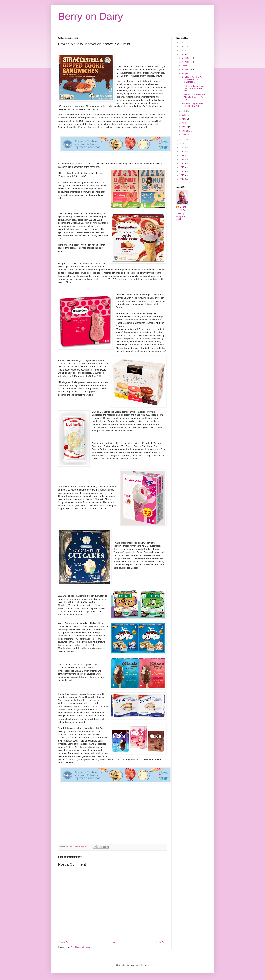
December (187, 58)
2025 (182, 46)
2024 (182, 51)
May (184, 119)
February (186, 131)
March (185, 127)
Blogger (145, 965)
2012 (182, 179)
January (186, 135)
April (184, 123)
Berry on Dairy (91, 16)
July (184, 111)
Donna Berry (183, 208)
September (187, 70)
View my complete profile (181, 216)
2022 (182, 140)
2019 (182, 152)
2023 (182, 54)
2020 (182, 148)
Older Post (161, 942)
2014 (182, 171)
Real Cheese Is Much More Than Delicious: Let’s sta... (194, 97)
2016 (182, 163)
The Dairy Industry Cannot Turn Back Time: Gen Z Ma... (193, 88)
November (187, 62)
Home (113, 942)
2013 (182, 175)
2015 (182, 167)
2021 (182, 144)
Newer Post (64, 942)
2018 (182, 156)
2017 (182, 160)
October (186, 66)
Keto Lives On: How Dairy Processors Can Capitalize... (193, 80)
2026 (182, 43)
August (185, 74)
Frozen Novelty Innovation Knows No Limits (193, 105)
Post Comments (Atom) (81, 947)
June (184, 115)
